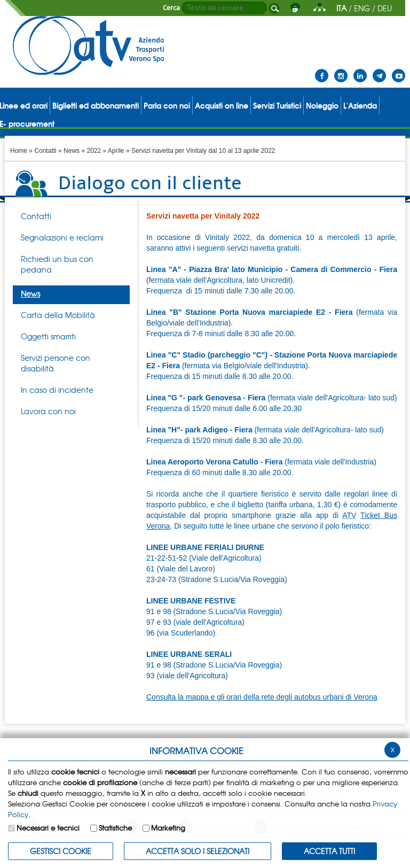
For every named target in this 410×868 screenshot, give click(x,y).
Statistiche (115, 828)
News (72, 151)
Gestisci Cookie (61, 851)
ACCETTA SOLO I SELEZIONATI (198, 851)
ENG (362, 8)
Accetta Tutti (329, 851)
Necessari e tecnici (48, 828)
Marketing (168, 828)
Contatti (45, 151)
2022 (94, 151)
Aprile (116, 151)
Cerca (171, 8)
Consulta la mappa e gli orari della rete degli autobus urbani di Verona (262, 697)
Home (19, 151)
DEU (385, 8)
